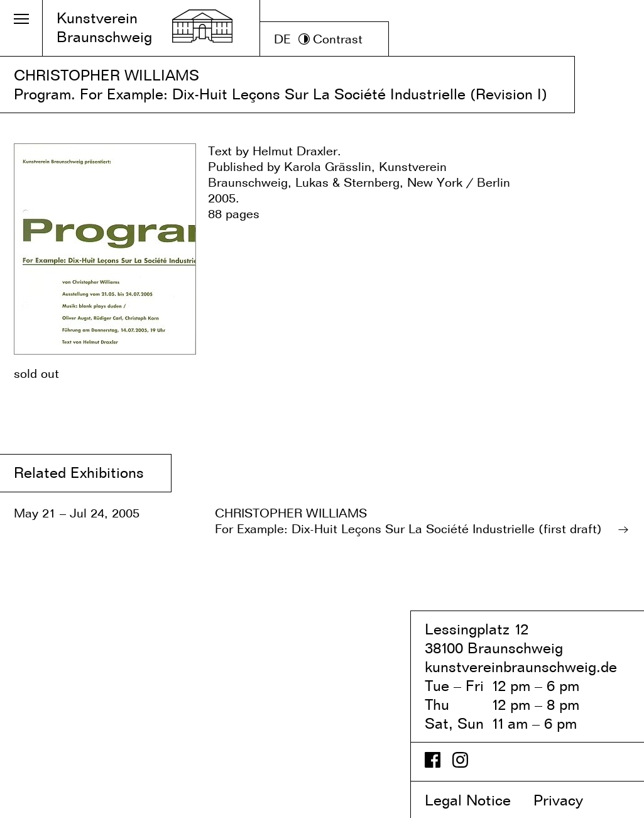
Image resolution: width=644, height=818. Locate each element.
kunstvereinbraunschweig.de (521, 667)
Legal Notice (477, 800)
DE (282, 39)
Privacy (569, 800)
